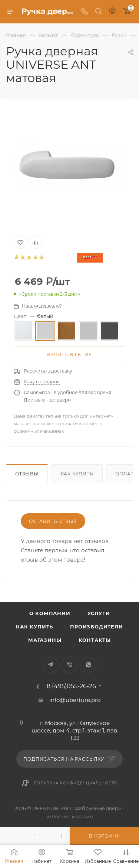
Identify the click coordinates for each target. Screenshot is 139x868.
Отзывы (27, 474)
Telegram (51, 665)
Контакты (95, 640)
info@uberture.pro (75, 700)
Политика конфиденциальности (76, 783)
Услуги (99, 613)
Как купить (77, 474)
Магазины (45, 640)
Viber (69, 665)
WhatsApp (88, 665)
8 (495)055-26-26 (71, 686)
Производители (96, 627)
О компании (50, 613)
